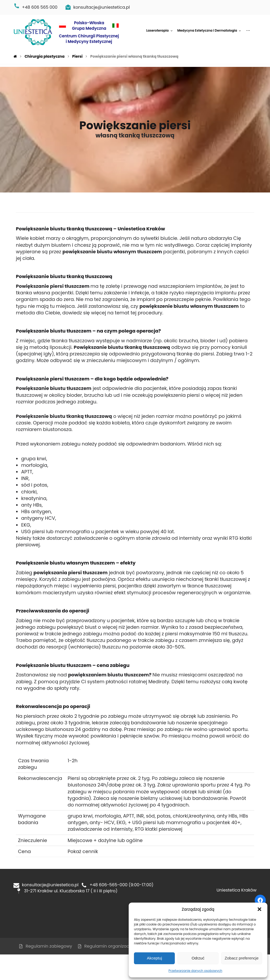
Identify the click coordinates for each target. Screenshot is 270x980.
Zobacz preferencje (242, 958)
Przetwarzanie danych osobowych (195, 971)
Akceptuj (155, 958)
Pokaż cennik (83, 851)
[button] (259, 909)
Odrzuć (198, 958)
